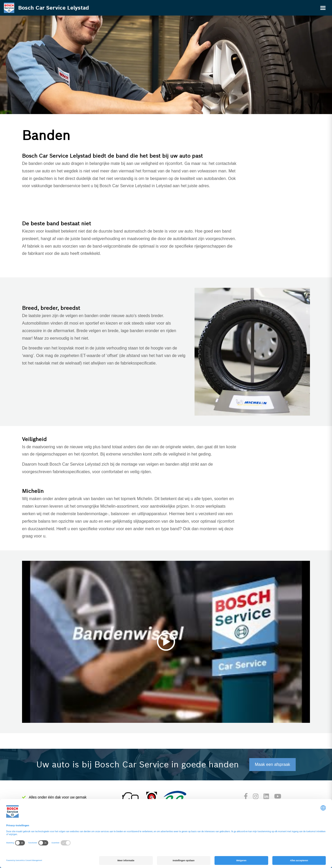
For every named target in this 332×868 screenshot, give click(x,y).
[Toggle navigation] (323, 8)
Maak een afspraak (272, 764)
